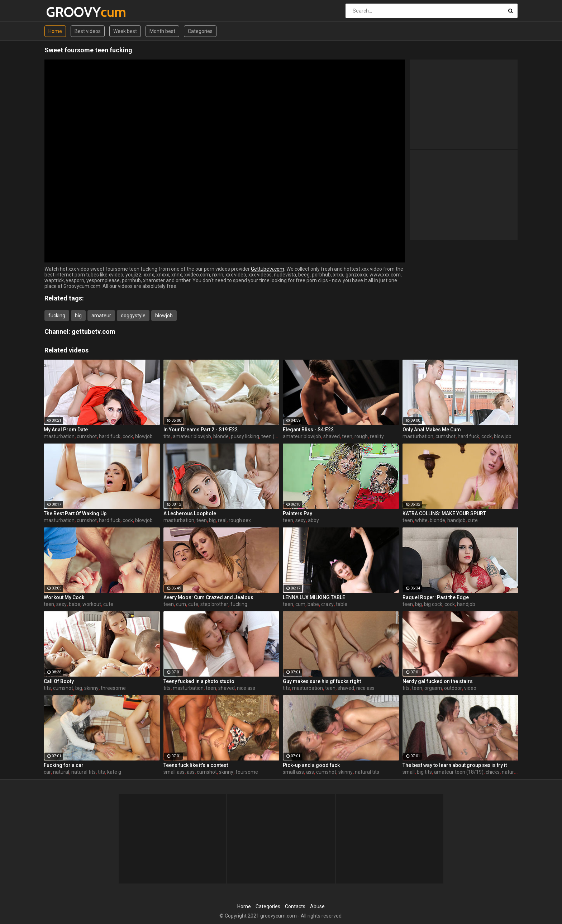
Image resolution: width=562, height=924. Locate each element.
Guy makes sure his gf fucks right (322, 681)
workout (92, 604)
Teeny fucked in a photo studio (199, 681)
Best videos (88, 31)
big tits (424, 772)
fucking (57, 316)
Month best (162, 31)
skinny (91, 688)
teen (347, 436)
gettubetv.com (94, 331)
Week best (125, 31)
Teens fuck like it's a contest (196, 765)
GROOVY (65, 12)
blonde (221, 436)
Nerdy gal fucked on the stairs (438, 681)
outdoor (453, 688)
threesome (113, 688)
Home (55, 31)
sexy (301, 520)
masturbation (59, 436)
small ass (174, 772)
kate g (114, 772)
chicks (493, 772)
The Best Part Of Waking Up (75, 513)
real (222, 520)
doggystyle (133, 316)
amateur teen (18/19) (459, 772)
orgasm (433, 688)
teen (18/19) (276, 436)
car (47, 772)
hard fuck (110, 436)
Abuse (317, 906)
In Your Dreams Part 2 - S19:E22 (201, 430)
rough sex (240, 520)
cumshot (87, 436)
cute (473, 520)
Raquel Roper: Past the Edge (436, 597)
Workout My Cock (64, 597)
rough (361, 436)
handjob (456, 520)
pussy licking (245, 436)
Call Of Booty (59, 681)
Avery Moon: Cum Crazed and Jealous (208, 597)
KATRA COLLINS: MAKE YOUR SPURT (444, 513)
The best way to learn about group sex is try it (455, 765)
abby (313, 520)
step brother (214, 604)
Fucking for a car (64, 765)
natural (61, 772)
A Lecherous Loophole (190, 513)
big (78, 316)
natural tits (84, 772)
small (409, 772)
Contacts (295, 906)
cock (128, 436)
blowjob (164, 316)
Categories (200, 31)
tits (167, 436)
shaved (332, 436)
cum (181, 604)
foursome (247, 772)
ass (191, 772)
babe (75, 604)
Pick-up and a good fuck (311, 765)
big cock (433, 604)
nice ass (246, 688)
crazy (327, 604)
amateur (101, 316)
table (342, 604)
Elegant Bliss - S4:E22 (308, 430)
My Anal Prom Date (66, 430)
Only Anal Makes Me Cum (432, 430)
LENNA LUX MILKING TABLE (314, 597)
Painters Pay (297, 513)
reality (377, 436)
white (421, 520)
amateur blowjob (192, 436)
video (470, 688)
